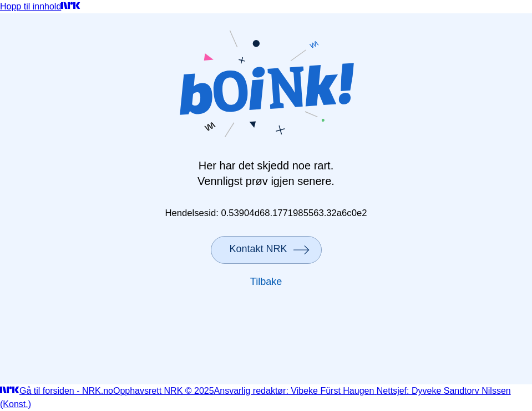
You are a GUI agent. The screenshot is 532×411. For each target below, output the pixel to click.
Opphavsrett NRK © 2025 (164, 391)
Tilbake (266, 282)
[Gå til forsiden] (71, 6)
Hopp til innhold (31, 6)
